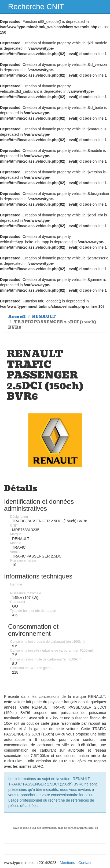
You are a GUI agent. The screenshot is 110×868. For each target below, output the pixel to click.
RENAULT (44, 317)
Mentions (67, 863)
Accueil (17, 317)
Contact (85, 863)
